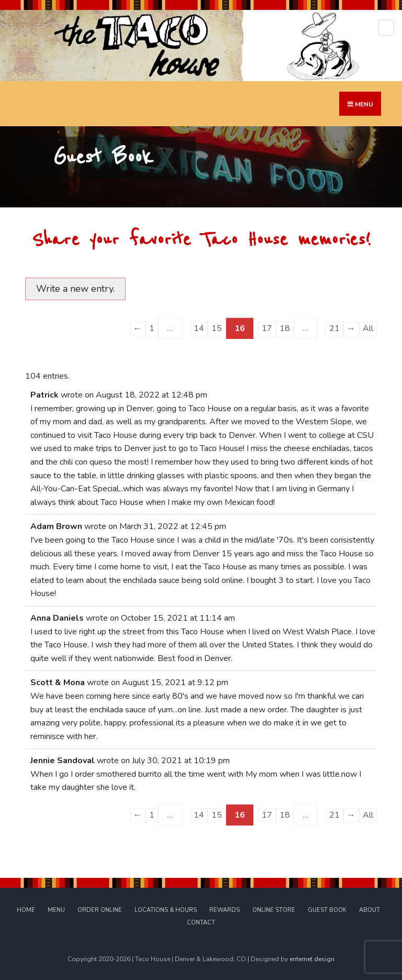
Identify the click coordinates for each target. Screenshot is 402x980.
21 (334, 328)
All (368, 328)
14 (199, 328)
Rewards (225, 910)
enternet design (312, 959)
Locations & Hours (166, 910)
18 (285, 328)
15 (217, 328)
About (370, 910)
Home (26, 910)
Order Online (100, 910)
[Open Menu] (386, 28)
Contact (201, 923)
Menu (56, 910)
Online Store (274, 910)
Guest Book (327, 910)
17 (267, 328)
